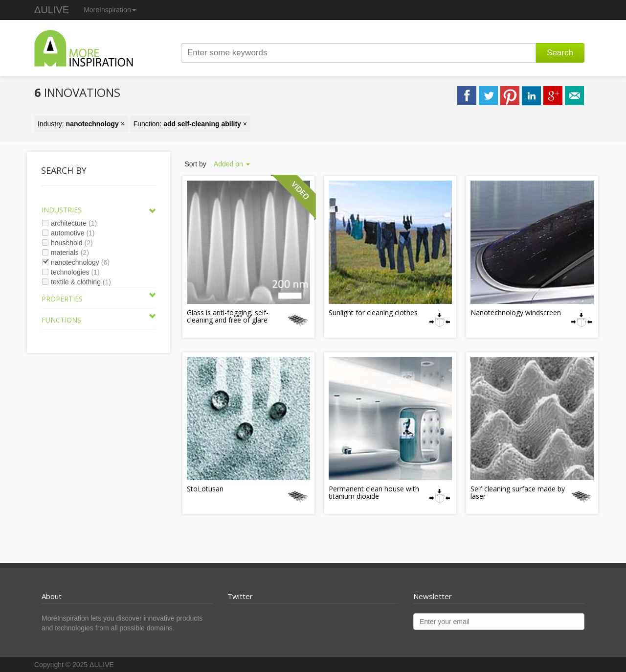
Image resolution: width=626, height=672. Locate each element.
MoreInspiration (110, 10)
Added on (232, 164)
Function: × (190, 124)
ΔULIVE (52, 10)
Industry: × (81, 124)
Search (560, 53)
